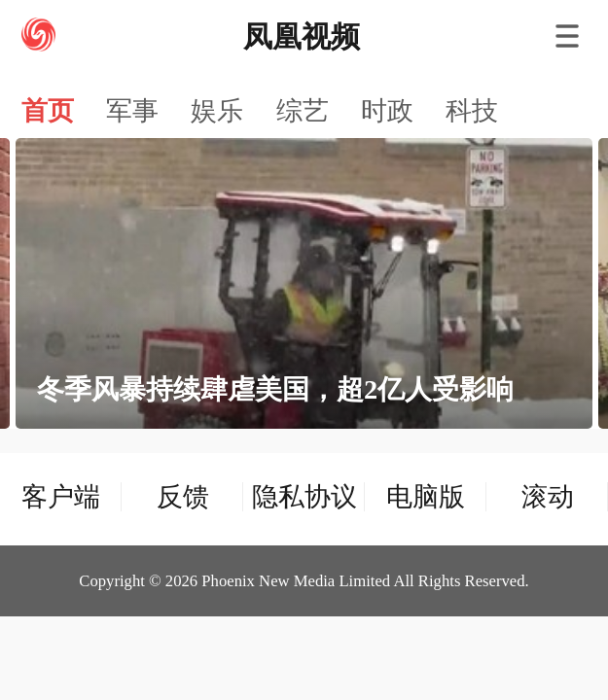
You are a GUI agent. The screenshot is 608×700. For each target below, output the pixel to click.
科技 (472, 111)
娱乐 (217, 111)
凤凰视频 (302, 36)
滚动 (548, 497)
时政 (387, 111)
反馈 (183, 497)
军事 (132, 111)
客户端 (61, 497)
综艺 (303, 111)
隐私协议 (304, 497)
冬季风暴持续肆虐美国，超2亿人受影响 (275, 389)
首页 (48, 111)
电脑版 (426, 497)
